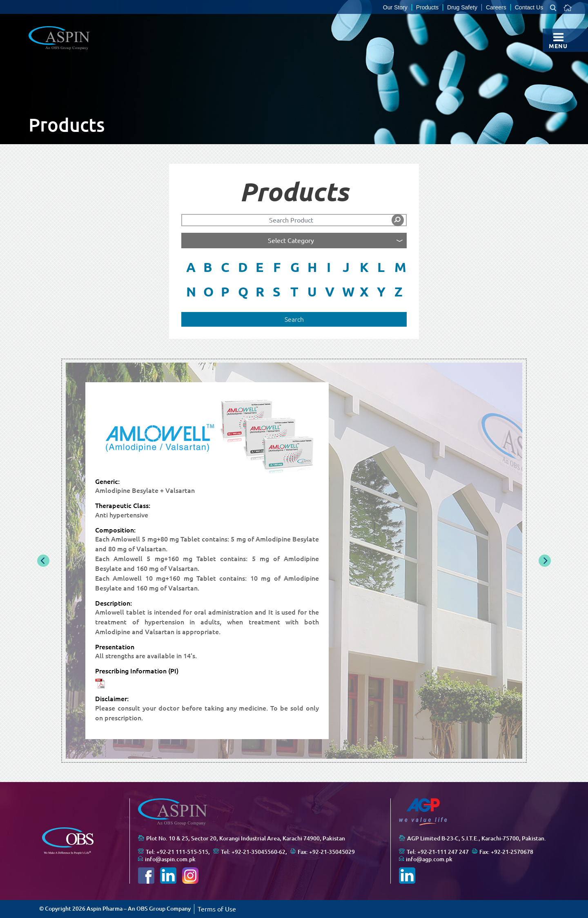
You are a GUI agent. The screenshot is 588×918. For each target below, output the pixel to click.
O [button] (208, 292)
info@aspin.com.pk (170, 859)
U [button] (312, 292)
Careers (496, 7)
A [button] (191, 267)
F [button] (277, 267)
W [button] (348, 292)
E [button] (259, 267)
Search (294, 319)
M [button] (400, 267)
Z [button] (399, 292)
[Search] (294, 220)
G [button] (295, 267)
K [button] (364, 267)
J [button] (346, 267)
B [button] (208, 267)
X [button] (364, 292)
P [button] (225, 292)
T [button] (294, 292)
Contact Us (529, 7)
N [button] (191, 292)
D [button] (243, 267)
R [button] (260, 292)
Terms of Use (217, 909)
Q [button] (243, 292)
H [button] (312, 267)
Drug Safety (462, 7)
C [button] (225, 267)
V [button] (330, 292)
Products (427, 7)
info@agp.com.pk (429, 859)
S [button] (277, 292)
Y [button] (381, 292)
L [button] (381, 267)
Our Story (395, 7)
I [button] (329, 267)
